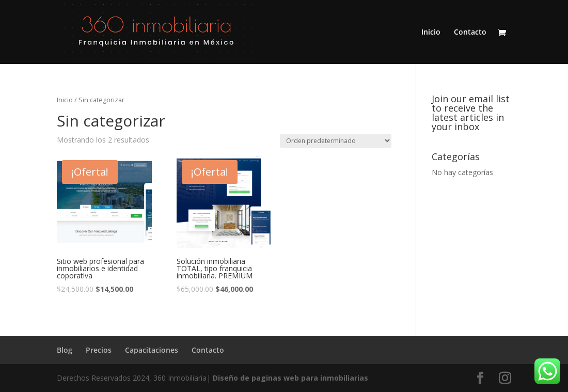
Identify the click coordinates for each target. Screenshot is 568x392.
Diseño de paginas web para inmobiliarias (290, 378)
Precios (99, 350)
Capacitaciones (152, 350)
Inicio (431, 33)
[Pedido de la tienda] (336, 141)
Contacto (470, 33)
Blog (65, 350)
